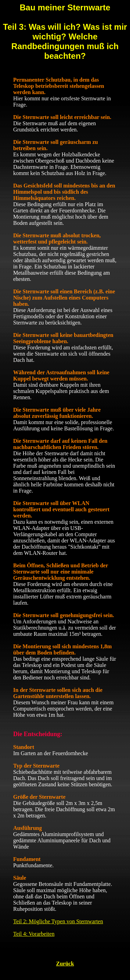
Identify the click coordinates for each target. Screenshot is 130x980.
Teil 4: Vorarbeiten (34, 934)
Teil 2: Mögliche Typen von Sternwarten (58, 921)
